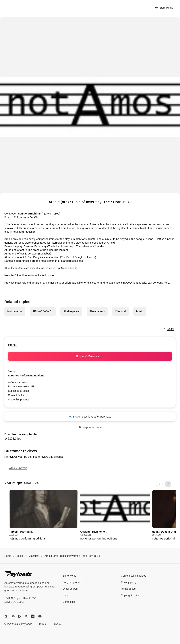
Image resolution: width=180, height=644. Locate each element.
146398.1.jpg (13, 439)
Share (169, 329)
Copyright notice (130, 595)
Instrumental (15, 311)
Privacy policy (129, 582)
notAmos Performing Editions (26, 376)
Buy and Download (90, 356)
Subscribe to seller (19, 391)
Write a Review (18, 468)
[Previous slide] (159, 484)
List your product (72, 582)
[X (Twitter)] (26, 616)
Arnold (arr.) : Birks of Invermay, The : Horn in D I (72, 556)
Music (140, 311)
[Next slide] (168, 484)
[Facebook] (19, 616)
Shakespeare (71, 311)
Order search (70, 589)
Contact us (69, 602)
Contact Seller (16, 395)
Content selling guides (133, 576)
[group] (43, 515)
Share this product (18, 400)
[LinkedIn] (33, 616)
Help (65, 595)
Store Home (164, 8)
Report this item (90, 427)
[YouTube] (40, 616)
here (167, 283)
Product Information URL (22, 386)
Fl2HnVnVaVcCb (43, 311)
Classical (121, 311)
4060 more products (19, 382)
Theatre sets (97, 311)
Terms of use (128, 589)
